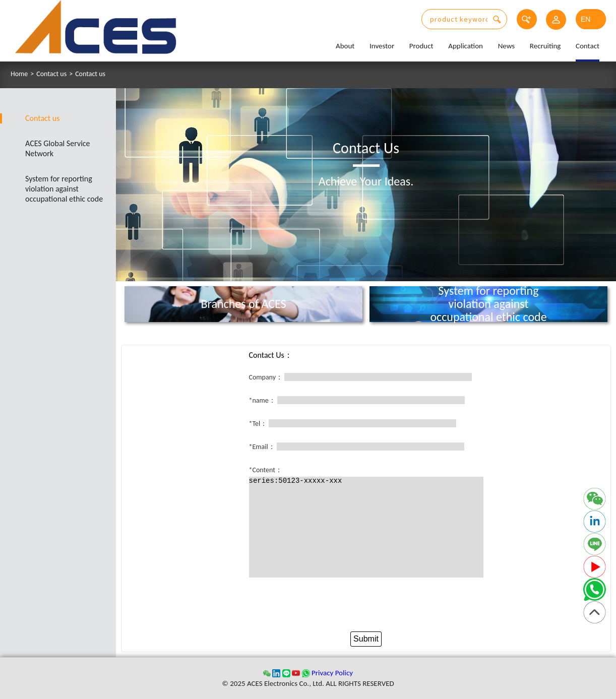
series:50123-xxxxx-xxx (366, 527)
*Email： (262, 447)
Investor (382, 46)
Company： (266, 377)
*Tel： (258, 424)
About (345, 46)
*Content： (266, 470)
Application (466, 46)
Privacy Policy (332, 673)
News (507, 46)
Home (19, 74)
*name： (262, 400)
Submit (366, 639)
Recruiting (545, 46)
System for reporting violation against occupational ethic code (64, 189)
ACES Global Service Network (58, 148)
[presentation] (366, 607)
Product (421, 46)
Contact (588, 46)
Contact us (51, 74)
